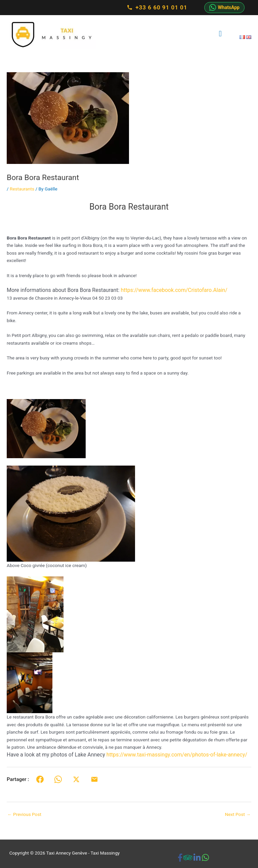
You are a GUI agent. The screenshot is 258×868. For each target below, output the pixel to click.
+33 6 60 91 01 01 (157, 7)
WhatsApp (224, 7)
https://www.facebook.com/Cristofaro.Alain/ (174, 290)
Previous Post (24, 814)
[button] (129, 290)
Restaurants (22, 189)
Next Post (238, 814)
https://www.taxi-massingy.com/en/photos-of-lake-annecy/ (177, 755)
